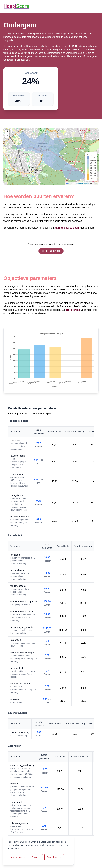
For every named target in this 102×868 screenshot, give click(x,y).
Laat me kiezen (18, 857)
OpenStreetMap (82, 184)
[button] (7, 132)
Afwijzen (36, 857)
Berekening (73, 310)
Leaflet (70, 184)
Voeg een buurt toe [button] (51, 251)
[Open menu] (96, 6)
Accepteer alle (54, 857)
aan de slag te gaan (67, 228)
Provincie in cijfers (42, 414)
